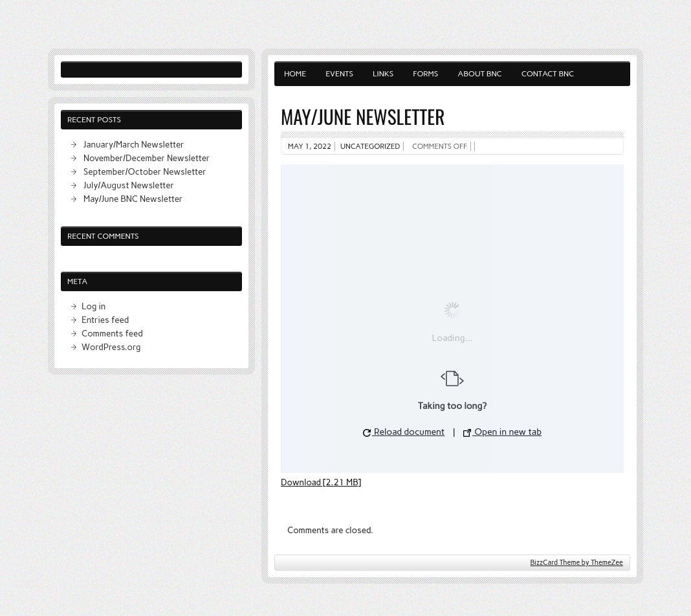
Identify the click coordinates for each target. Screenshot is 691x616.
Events (339, 74)
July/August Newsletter (129, 185)
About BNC (479, 74)
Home (295, 74)
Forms (425, 74)
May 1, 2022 (310, 146)
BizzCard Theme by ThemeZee (577, 563)
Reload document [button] (404, 432)
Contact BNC (548, 74)
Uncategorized (370, 146)
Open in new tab (502, 432)
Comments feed (112, 333)
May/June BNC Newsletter (133, 199)
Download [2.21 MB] (321, 482)
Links (383, 74)
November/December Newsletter (147, 158)
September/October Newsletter (145, 171)
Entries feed (105, 320)
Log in (93, 306)
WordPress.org (111, 347)
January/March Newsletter (134, 144)
